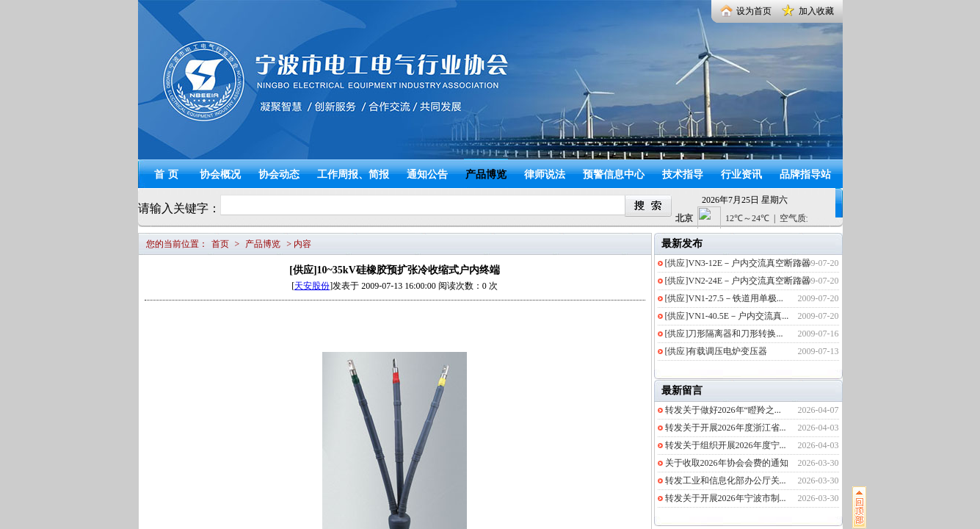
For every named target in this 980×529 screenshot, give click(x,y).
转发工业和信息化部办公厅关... (726, 481)
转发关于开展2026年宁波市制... (726, 498)
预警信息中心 (614, 174)
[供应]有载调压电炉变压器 (716, 351)
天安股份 (312, 286)
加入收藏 (816, 11)
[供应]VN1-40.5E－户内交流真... (727, 316)
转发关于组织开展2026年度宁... (726, 445)
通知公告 (427, 174)
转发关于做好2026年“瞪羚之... (723, 410)
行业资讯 (741, 174)
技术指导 (683, 174)
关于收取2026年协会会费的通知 (727, 463)
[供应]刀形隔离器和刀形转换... (724, 334)
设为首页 (754, 11)
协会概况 (220, 174)
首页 (168, 174)
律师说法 (545, 174)
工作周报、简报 (353, 174)
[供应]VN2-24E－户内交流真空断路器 (738, 281)
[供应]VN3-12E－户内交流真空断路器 (738, 263)
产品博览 (486, 174)
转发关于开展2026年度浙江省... (726, 428)
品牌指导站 (805, 174)
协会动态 (279, 174)
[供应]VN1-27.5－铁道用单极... (724, 298)
